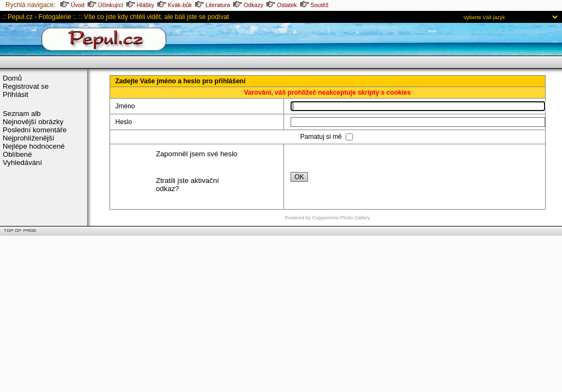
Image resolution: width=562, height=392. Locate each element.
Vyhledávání (22, 163)
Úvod (72, 5)
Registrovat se (26, 86)
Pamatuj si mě (322, 137)
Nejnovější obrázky (33, 122)
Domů (12, 78)
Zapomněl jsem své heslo (197, 154)
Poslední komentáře (35, 130)
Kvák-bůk (175, 5)
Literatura (213, 5)
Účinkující (105, 5)
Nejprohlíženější (29, 138)
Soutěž (315, 5)
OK (299, 177)
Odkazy (248, 5)
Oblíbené (17, 154)
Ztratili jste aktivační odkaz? (188, 185)
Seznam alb (22, 114)
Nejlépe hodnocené (34, 146)
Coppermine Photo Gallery (341, 218)
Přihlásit (16, 94)
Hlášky (140, 5)
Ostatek (282, 5)
